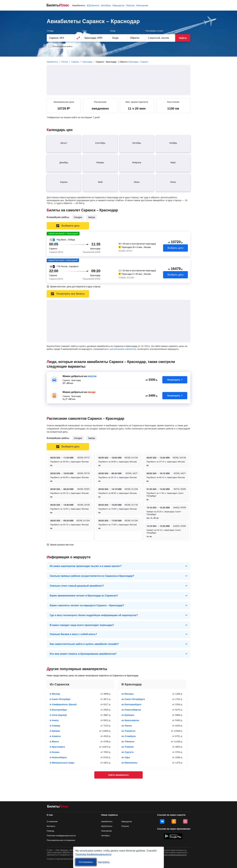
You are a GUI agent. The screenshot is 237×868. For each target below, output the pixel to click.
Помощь (50, 831)
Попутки (130, 5)
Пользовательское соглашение (61, 840)
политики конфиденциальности (173, 855)
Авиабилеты (79, 5)
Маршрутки (118, 5)
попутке (92, 376)
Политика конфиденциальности (61, 836)
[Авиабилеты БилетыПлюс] (58, 807)
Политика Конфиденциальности (93, 854)
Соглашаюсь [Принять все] (86, 862)
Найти (183, 38)
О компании (52, 821)
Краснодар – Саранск (138, 62)
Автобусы (106, 5)
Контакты (51, 826)
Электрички (142, 5)
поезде (91, 392)
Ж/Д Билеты (93, 5)
